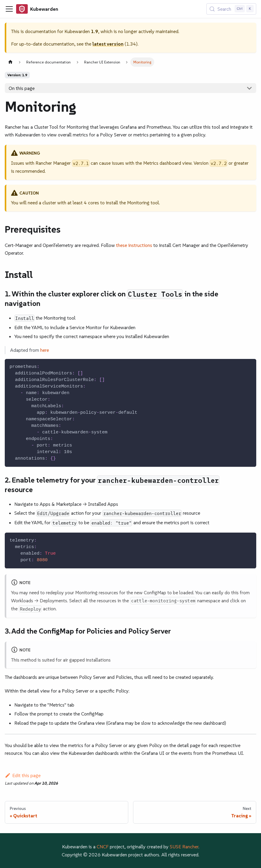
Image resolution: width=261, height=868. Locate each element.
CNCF (103, 847)
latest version (108, 44)
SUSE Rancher (184, 847)
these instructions (134, 245)
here (45, 350)
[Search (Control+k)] (231, 9)
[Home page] (10, 62)
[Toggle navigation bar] (9, 9)
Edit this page (23, 775)
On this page (22, 88)
